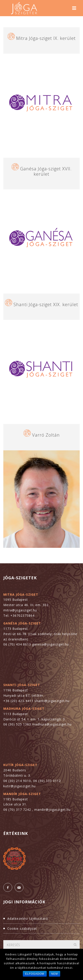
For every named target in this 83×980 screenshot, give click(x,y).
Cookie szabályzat (22, 928)
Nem (55, 974)
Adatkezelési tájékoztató (28, 919)
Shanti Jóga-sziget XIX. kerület (46, 304)
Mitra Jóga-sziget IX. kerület (46, 38)
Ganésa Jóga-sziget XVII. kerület (46, 171)
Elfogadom (35, 974)
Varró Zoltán (46, 435)
